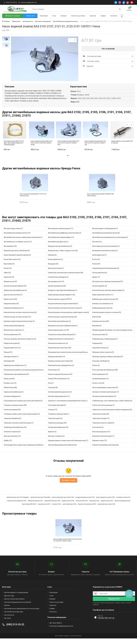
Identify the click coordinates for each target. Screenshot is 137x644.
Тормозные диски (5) (55, 423)
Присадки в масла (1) (11, 361)
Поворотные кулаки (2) (12, 348)
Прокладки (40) (9, 365)
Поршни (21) (8, 356)
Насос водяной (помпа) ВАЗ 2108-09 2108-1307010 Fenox (100, 199)
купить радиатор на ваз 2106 (105, 502)
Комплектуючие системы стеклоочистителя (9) (20, 317)
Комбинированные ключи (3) (102, 312)
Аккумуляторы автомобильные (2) (60, 250)
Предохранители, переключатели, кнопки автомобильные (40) (69, 356)
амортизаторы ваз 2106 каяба (40, 502)
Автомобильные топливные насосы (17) (18, 246)
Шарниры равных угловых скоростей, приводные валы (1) (68, 445)
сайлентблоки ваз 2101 (35, 505)
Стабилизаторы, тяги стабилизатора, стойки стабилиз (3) (112, 405)
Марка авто (30, 16)
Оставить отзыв (68, 485)
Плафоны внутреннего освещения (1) (61, 343)
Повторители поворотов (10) (58, 348)
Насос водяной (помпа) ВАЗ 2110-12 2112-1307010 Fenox (33, 199)
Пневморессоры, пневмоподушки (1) (105, 343)
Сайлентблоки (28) (10, 392)
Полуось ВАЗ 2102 (82, 505)
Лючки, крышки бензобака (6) (14, 330)
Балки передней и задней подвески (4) (17, 259)
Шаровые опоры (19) (100, 445)
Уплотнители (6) (98, 432)
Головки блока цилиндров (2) (58, 281)
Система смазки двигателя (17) (59, 401)
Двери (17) (96, 281)
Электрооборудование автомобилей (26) (62, 449)
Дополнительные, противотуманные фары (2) (108, 295)
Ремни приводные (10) (100, 379)
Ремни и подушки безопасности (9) (60, 379)
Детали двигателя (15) (56, 286)
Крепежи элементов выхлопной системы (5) (19, 326)
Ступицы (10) (53, 414)
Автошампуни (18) (10, 250)
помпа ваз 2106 (94, 505)
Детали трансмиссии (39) (57, 290)
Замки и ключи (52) (10, 303)
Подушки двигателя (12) (12, 352)
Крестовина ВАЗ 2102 (29, 508)
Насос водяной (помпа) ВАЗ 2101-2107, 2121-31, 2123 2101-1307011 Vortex (42, 147)
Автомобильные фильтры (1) (58, 246)
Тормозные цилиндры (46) (57, 427)
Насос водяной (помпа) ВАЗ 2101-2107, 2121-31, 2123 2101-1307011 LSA (95, 147)
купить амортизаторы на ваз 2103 (63, 502)
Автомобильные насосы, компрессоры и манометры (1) (23, 242)
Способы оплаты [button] (108, 61)
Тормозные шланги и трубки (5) (103, 427)
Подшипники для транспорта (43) (60, 352)
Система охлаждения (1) (12, 401)
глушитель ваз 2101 (44, 508)
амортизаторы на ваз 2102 (106, 508)
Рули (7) (51, 387)
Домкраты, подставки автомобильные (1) (63, 295)
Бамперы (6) (52, 259)
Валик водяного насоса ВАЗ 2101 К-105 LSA (122, 146)
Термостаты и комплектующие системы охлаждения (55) (112, 414)
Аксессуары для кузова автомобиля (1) (106, 250)
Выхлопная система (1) (56, 273)
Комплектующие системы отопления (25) (107, 317)
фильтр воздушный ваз (122, 505)
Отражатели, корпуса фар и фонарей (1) (62, 339)
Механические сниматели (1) (14, 334)
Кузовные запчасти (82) (101, 326)
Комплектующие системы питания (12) (17, 321)
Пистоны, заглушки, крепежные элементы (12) (20, 343)
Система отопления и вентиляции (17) (106, 396)
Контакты (114, 16)
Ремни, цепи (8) (9, 383)
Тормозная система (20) (101, 418)
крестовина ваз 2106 (69, 508)
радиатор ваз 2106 (68, 505)
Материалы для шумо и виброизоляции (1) (63, 330)
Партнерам (44, 16)
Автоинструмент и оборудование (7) (105, 233)
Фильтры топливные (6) (56, 440)
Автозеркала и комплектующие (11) (61, 233)
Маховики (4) (97, 330)
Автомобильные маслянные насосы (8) (106, 237)
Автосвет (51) (97, 246)
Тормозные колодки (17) (101, 423)
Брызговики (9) (9, 268)
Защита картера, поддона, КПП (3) (60, 303)
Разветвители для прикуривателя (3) (61, 370)
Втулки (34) (96, 268)
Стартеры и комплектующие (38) (15, 409)
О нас (54, 16)
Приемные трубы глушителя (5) (103, 356)
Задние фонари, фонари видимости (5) (62, 299)
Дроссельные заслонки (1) (13, 299)
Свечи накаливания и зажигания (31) (105, 392)
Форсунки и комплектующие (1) (103, 440)
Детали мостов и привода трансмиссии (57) (108, 286)
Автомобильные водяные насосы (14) (17, 237)
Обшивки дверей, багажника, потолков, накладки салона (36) (114, 334)
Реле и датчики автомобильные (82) (105, 374)
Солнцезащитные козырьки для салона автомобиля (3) (23, 405)
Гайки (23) (7, 277)
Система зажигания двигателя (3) (60, 396)
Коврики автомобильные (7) (14, 312)
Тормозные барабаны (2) (12, 423)
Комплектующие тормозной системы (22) (62, 321)
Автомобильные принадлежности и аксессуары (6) (110, 242)
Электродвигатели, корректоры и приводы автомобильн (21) (25, 449)
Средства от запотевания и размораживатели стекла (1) (68, 405)
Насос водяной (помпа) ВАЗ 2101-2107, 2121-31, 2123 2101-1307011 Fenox (68, 544)
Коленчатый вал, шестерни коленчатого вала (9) (65, 312)
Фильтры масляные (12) (12, 440)
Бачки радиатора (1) (99, 259)
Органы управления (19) (12, 339)
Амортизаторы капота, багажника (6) (17, 255)
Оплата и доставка (78, 16)
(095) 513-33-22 (11, 2)
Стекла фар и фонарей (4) (57, 409)
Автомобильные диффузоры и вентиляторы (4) (65, 237)
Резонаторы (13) (54, 374)
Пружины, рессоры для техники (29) (60, 365)
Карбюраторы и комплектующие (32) (105, 303)
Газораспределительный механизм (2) (106, 273)
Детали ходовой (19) (100, 290)
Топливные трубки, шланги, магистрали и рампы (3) (22, 418)
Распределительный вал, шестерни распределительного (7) (25, 374)
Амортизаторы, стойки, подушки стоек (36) (63, 255)
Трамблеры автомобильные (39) (15, 432)
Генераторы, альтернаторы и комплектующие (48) (65, 277)
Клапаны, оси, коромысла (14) (103, 308)
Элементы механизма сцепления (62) (105, 449)
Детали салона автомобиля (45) (15, 290)
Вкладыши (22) (53, 268)
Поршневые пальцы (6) (100, 352)
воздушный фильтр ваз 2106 (85, 502)
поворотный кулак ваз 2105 (87, 508)
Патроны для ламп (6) (100, 339)
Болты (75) (96, 264)
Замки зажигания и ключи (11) (103, 299)
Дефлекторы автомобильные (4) (15, 295)
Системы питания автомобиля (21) (104, 401)
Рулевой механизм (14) (100, 383)
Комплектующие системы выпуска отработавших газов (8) (68, 317)
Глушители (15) (9, 281)
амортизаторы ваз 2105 (52, 505)
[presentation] (70, 40)
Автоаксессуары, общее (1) (13, 233)
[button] (68, 160)
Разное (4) (96, 370)
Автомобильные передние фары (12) (61, 242)
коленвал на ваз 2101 (123, 502)
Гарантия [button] (108, 66)
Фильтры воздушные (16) (101, 436)
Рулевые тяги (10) (10, 387)
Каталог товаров (13, 16)
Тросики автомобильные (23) (58, 432)
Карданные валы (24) (11, 308)
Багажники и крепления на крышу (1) (105, 255)
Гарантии (93, 16)
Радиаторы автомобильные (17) (15, 370)
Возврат (64, 16)
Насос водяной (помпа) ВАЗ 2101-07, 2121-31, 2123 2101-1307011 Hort (68, 147)
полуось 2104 (57, 508)
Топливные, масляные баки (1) (59, 418)
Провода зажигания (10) (57, 361)
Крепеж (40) (97, 321)
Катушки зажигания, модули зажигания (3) (63, 308)
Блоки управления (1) (56, 264)
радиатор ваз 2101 (107, 505)
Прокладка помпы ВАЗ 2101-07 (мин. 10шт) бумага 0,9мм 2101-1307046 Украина (14, 147)
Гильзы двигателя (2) (100, 277)
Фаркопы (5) (52, 436)
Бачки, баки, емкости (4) (12, 264)
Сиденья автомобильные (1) (14, 396)
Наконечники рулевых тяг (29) (58, 334)
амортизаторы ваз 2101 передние (18, 502)
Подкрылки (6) (97, 348)
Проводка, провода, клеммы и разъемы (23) (108, 361)
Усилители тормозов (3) (12, 436)
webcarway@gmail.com (29, 2)
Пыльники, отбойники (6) (101, 365)
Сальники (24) (53, 392)
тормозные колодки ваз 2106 (16, 505)
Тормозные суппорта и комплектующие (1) (19, 427)
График (103, 16)
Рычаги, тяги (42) (98, 387)
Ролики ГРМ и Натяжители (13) (59, 383)
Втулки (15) (8, 273)
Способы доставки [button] (108, 56)
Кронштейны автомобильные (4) (59, 326)
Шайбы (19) (8, 445)
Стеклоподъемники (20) (12, 414)
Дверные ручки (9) (10, 286)
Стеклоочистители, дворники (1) (104, 409)
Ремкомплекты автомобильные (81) (16, 379)
